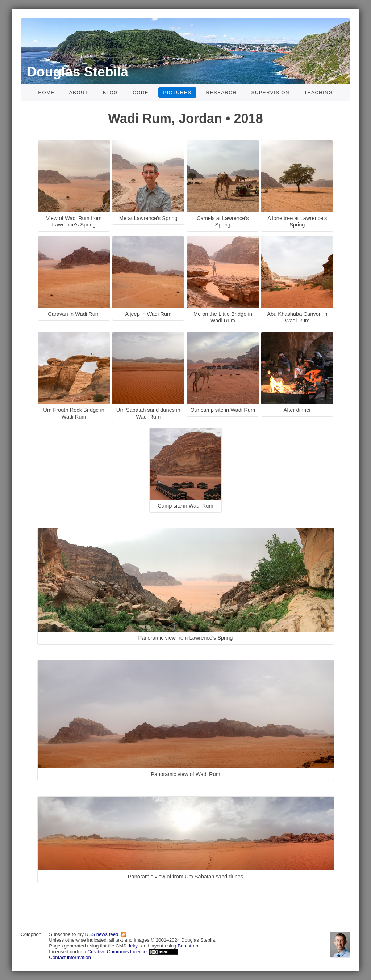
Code (141, 92)
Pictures (177, 92)
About (79, 92)
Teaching (318, 92)
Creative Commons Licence (117, 952)
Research (222, 92)
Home (46, 92)
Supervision (270, 92)
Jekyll (134, 946)
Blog (111, 92)
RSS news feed (102, 934)
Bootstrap (188, 946)
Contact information (70, 957)
